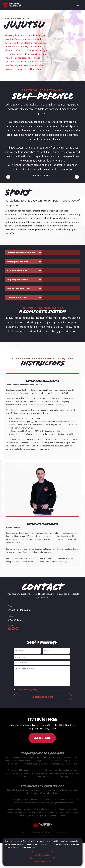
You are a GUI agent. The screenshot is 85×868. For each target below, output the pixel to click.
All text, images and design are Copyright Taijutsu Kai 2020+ (42, 832)
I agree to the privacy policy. (27, 690)
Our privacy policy (44, 848)
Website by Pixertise (42, 836)
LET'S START (42, 738)
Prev (8, 177)
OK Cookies (42, 855)
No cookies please (42, 862)
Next (77, 177)
